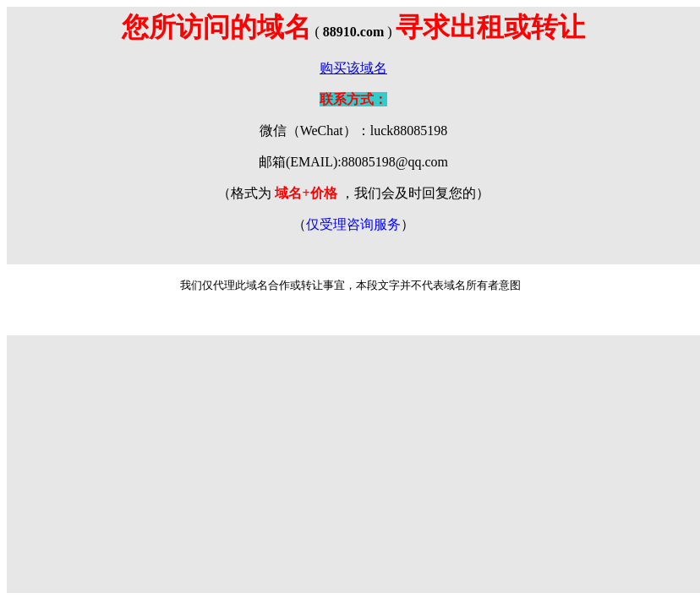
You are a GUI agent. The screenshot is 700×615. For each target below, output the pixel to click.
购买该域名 (353, 68)
